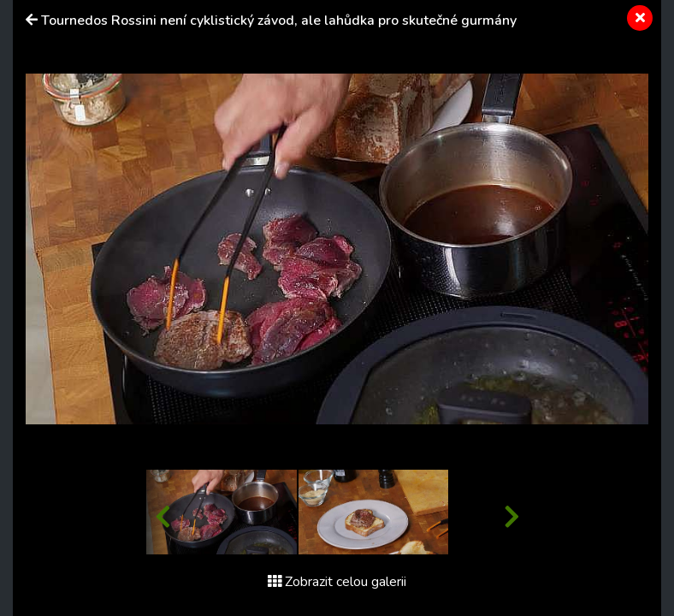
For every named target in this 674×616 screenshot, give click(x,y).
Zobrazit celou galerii (337, 582)
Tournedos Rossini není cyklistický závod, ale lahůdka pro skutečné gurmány (279, 21)
